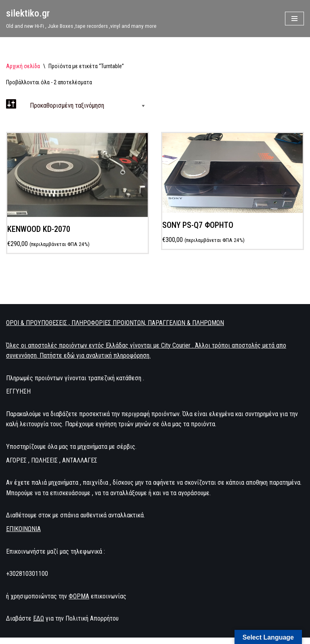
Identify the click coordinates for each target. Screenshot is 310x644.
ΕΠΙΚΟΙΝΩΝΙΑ (23, 529)
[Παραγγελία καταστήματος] (86, 106)
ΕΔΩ (39, 618)
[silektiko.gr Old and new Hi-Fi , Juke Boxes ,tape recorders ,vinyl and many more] (81, 19)
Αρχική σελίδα (23, 66)
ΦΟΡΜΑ (79, 596)
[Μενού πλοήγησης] (294, 19)
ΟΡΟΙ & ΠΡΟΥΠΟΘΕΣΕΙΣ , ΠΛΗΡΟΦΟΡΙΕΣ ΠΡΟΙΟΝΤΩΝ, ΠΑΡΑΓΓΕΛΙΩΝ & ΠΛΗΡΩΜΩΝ (115, 323)
